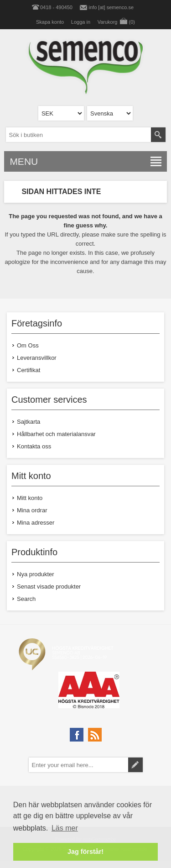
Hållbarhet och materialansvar (56, 434)
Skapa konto (50, 22)
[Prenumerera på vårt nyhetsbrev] (78, 765)
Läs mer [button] (65, 828)
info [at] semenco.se (111, 7)
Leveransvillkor (37, 358)
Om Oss (28, 345)
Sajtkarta (28, 422)
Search (26, 599)
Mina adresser (36, 523)
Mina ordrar (32, 510)
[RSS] (95, 735)
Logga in (81, 22)
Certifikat (28, 370)
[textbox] (78, 135)
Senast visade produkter (49, 587)
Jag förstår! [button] (85, 852)
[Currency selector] (61, 113)
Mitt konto (30, 498)
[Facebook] (77, 735)
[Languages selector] (110, 113)
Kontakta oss (34, 446)
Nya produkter (36, 574)
